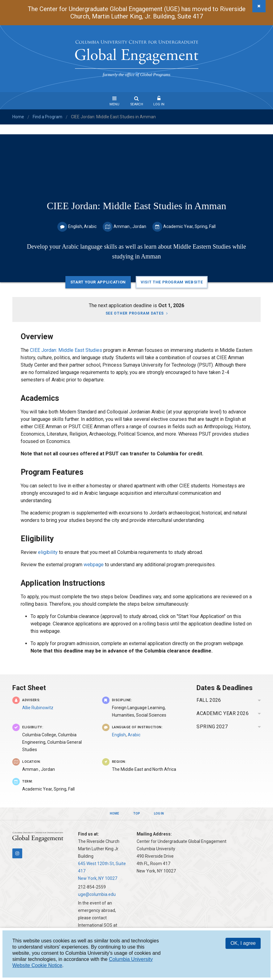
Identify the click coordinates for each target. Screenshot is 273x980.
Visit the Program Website (172, 282)
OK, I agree (243, 943)
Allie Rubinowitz (38, 708)
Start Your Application (98, 282)
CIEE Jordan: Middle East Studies (66, 350)
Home (18, 117)
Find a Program (48, 117)
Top (137, 813)
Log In (159, 104)
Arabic (134, 735)
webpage (94, 565)
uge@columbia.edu (97, 894)
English (119, 735)
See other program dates (135, 313)
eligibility (48, 552)
